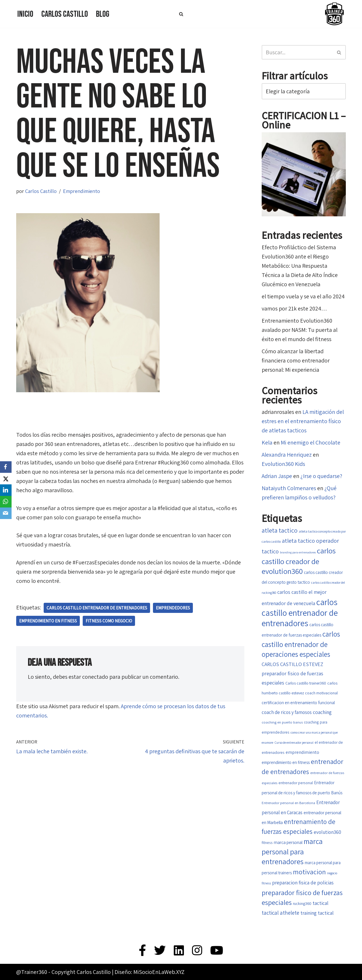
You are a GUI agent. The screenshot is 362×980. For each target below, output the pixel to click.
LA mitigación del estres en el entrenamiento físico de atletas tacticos (303, 421)
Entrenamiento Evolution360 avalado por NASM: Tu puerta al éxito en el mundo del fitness (300, 330)
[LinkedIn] (6, 490)
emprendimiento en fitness (48, 621)
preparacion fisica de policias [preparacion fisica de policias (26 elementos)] (303, 883)
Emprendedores (173, 608)
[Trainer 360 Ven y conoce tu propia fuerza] (334, 14)
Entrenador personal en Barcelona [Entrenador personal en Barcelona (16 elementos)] (288, 803)
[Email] (6, 513)
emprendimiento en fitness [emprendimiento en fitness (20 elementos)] (286, 762)
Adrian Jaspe (277, 476)
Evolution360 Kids (283, 464)
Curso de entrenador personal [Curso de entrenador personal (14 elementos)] (294, 742)
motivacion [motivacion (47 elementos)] (309, 872)
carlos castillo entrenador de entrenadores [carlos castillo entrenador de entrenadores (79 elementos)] (300, 612)
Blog (103, 14)
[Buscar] (181, 14)
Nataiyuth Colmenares (289, 488)
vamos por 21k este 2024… (294, 308)
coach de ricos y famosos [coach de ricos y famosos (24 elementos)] (287, 712)
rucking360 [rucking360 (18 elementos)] (302, 903)
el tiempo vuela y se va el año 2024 (303, 296)
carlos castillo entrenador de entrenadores (97, 608)
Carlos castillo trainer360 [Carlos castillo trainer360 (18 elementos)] (306, 683)
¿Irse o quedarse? (321, 476)
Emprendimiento (82, 191)
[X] (6, 479)
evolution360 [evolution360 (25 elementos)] (327, 832)
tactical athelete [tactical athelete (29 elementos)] (280, 913)
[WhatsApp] (6, 502)
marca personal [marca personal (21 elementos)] (288, 842)
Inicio (25, 14)
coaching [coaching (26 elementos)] (322, 712)
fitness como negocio (109, 621)
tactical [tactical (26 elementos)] (321, 903)
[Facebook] (6, 467)
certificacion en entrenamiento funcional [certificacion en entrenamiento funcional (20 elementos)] (298, 703)
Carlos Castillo (65, 14)
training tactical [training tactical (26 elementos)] (317, 913)
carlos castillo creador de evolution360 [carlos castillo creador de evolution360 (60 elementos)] (299, 561)
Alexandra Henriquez (287, 455)
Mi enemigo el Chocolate (311, 442)
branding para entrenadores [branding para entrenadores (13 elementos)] (298, 552)
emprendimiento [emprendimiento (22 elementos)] (302, 752)
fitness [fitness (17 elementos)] (267, 843)
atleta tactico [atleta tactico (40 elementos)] (280, 530)
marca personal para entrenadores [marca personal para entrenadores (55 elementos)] (292, 851)
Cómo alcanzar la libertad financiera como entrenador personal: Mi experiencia (296, 360)
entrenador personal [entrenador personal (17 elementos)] (296, 783)
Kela (267, 442)
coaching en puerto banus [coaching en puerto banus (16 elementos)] (282, 722)
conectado (95, 677)
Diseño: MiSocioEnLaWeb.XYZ (149, 972)
